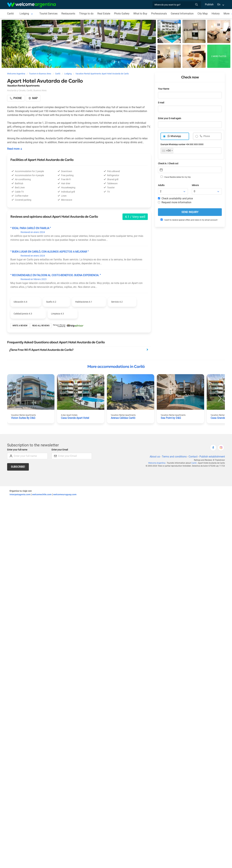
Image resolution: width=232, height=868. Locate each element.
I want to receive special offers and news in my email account (189, 220)
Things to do (86, 14)
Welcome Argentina (157, 463)
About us (155, 457)
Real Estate (104, 14)
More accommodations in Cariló (116, 367)
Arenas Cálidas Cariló (123, 418)
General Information (182, 14)
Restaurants (68, 14)
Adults (161, 185)
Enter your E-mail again (170, 118)
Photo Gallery (122, 14)
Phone (206, 136)
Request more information (175, 202)
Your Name (164, 89)
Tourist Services (48, 14)
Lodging (24, 14)
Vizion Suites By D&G (23, 418)
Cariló (10, 14)
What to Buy (140, 14)
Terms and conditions (174, 457)
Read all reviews (41, 326)
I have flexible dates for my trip (176, 177)
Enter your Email (60, 450)
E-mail (161, 103)
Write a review (20, 326)
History (216, 14)
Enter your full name (17, 450)
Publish (209, 4)
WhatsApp (176, 136)
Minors (195, 185)
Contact (193, 457)
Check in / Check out (168, 164)
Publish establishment (212, 457)
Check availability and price (175, 198)
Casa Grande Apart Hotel (75, 418)
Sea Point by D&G (171, 418)
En (219, 4)
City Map (203, 14)
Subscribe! (18, 467)
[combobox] (167, 151)
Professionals (159, 14)
